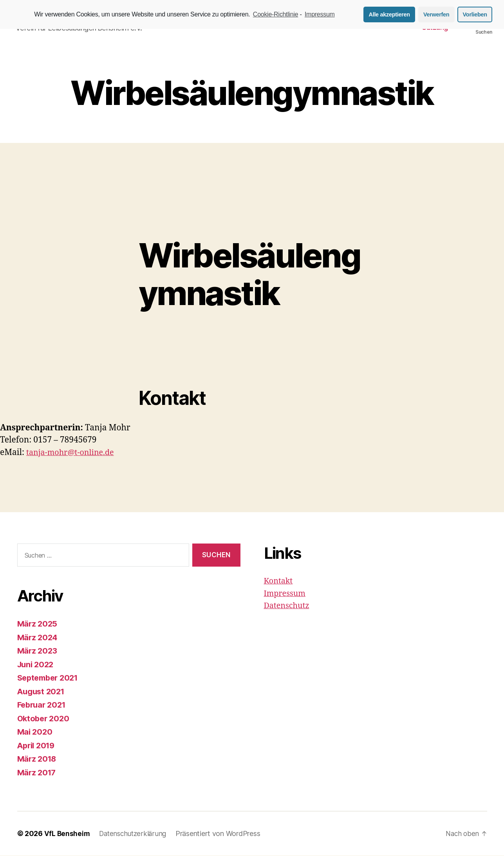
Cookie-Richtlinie (275, 14)
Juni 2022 (37, 665)
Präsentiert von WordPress (222, 834)
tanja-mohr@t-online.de (73, 453)
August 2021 (42, 692)
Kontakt (279, 582)
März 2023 (38, 651)
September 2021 (50, 678)
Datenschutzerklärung (135, 834)
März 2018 (38, 759)
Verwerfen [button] (436, 14)
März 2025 (38, 624)
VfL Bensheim (68, 834)
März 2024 (38, 638)
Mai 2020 (36, 732)
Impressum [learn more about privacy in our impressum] (320, 14)
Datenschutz (288, 606)
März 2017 (38, 773)
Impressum (286, 594)
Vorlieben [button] (475, 14)
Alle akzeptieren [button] (389, 14)
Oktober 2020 (45, 719)
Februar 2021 (43, 705)
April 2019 (38, 746)
